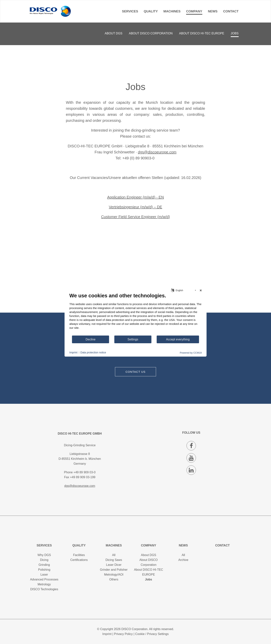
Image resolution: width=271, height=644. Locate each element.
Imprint (107, 634)
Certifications (79, 560)
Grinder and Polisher (114, 570)
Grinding (44, 565)
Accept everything (178, 339)
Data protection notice (93, 352)
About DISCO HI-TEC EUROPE (202, 33)
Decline (91, 339)
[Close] (201, 290)
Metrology (44, 584)
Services (130, 11)
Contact (231, 11)
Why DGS (44, 555)
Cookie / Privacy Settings (152, 634)
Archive (183, 560)
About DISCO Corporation (151, 33)
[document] (136, 314)
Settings (133, 339)
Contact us (135, 372)
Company (194, 11)
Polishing (44, 570)
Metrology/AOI (114, 575)
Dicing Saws (114, 560)
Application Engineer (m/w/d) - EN (135, 197)
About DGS (113, 33)
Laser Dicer (114, 565)
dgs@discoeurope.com (157, 152)
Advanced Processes (44, 579)
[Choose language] (173, 290)
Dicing (44, 560)
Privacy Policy (123, 634)
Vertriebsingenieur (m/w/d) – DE (135, 207)
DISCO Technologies (44, 589)
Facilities (79, 555)
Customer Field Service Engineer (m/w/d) (135, 217)
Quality (151, 11)
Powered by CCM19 (191, 353)
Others (114, 579)
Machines (172, 11)
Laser (44, 575)
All (114, 555)
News (213, 11)
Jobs (235, 33)
